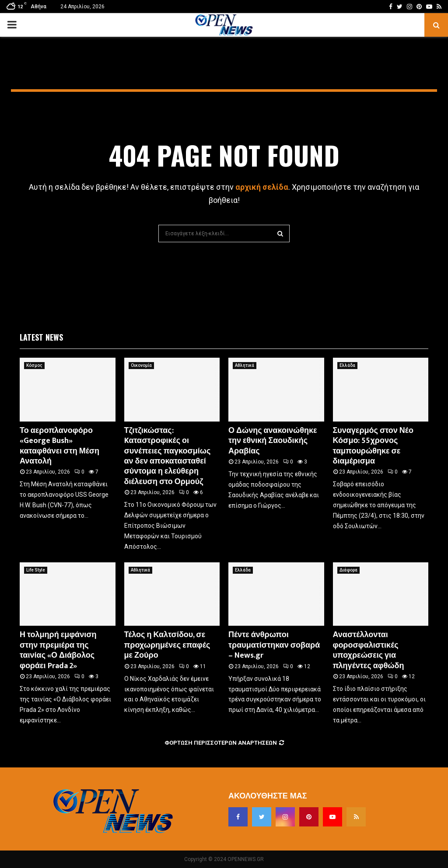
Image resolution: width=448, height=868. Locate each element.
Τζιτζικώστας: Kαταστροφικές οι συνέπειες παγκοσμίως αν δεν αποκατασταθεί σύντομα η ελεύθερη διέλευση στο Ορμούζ (168, 456)
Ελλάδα (347, 365)
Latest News (41, 337)
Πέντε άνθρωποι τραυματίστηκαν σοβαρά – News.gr (274, 645)
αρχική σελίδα (262, 187)
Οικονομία (141, 365)
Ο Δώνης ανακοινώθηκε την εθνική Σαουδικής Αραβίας (273, 441)
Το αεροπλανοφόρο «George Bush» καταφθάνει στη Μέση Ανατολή (59, 446)
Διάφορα (348, 570)
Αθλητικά (245, 365)
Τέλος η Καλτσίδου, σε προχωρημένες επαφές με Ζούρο (167, 645)
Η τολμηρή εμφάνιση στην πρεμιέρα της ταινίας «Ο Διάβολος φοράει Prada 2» (58, 650)
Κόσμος (34, 365)
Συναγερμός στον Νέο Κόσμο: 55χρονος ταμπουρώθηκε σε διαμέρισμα (373, 446)
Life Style (36, 570)
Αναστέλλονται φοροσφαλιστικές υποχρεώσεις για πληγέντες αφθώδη (369, 650)
